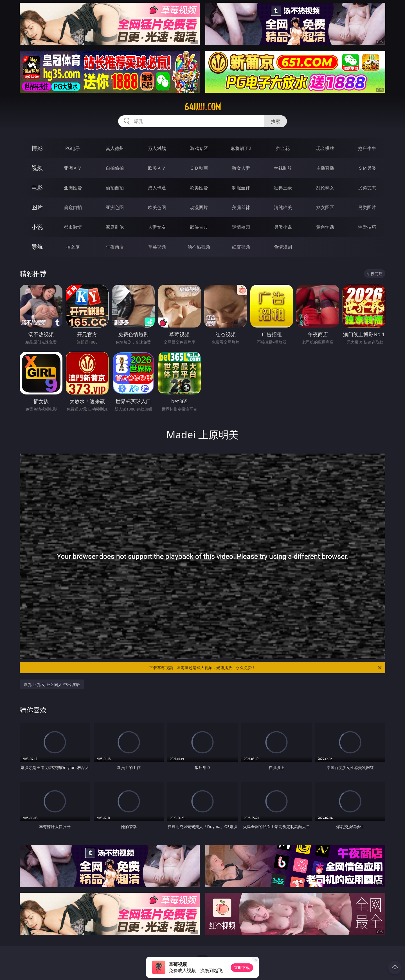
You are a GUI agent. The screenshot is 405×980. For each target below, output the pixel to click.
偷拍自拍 (115, 188)
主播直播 (325, 168)
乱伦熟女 (325, 188)
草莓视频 (157, 247)
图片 (37, 207)
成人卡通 (157, 188)
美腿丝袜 (241, 207)
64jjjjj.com (203, 107)
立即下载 (242, 967)
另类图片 (367, 207)
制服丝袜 (241, 188)
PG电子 (73, 148)
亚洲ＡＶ (73, 168)
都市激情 (73, 227)
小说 (37, 227)
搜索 (276, 121)
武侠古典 (199, 227)
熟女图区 (325, 207)
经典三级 (283, 188)
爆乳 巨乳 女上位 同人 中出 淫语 (52, 684)
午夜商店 (115, 247)
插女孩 (73, 247)
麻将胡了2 (241, 148)
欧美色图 (157, 207)
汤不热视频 (199, 247)
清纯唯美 (283, 207)
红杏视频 (241, 247)
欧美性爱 (199, 188)
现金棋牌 (325, 148)
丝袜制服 (283, 168)
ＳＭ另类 (367, 168)
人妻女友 (157, 227)
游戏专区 (199, 148)
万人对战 (157, 148)
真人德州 (115, 148)
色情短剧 (283, 247)
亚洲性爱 (73, 188)
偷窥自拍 (73, 207)
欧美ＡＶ (157, 168)
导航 (37, 247)
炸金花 (283, 148)
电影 (37, 188)
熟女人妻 (241, 168)
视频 (37, 168)
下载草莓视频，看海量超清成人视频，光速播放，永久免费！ (266, 668)
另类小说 (283, 227)
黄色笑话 (325, 227)
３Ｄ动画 (199, 168)
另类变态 (367, 188)
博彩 (37, 148)
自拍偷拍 (115, 168)
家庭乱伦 (115, 227)
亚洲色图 (115, 207)
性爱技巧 (367, 227)
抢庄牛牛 (367, 148)
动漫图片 (199, 207)
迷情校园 (241, 227)
